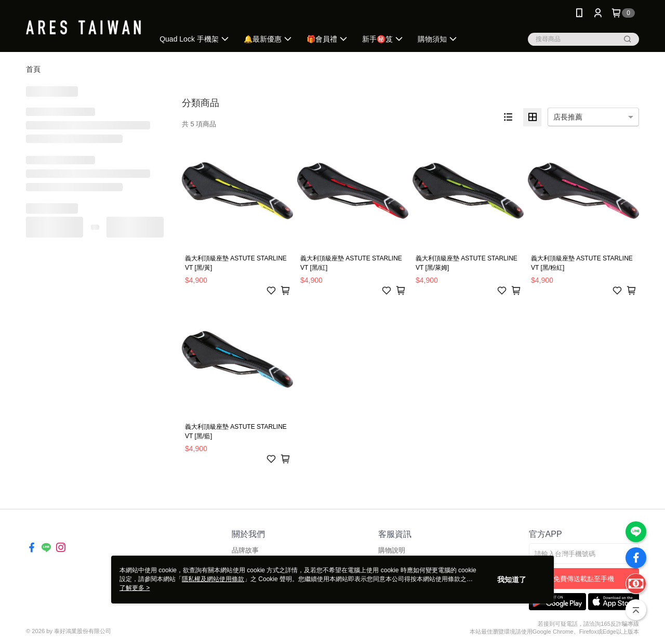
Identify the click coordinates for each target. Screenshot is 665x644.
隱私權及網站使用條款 (213, 579)
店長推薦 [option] (568, 117)
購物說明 (392, 550)
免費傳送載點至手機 (584, 579)
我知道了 (512, 580)
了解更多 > (135, 588)
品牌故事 (245, 550)
